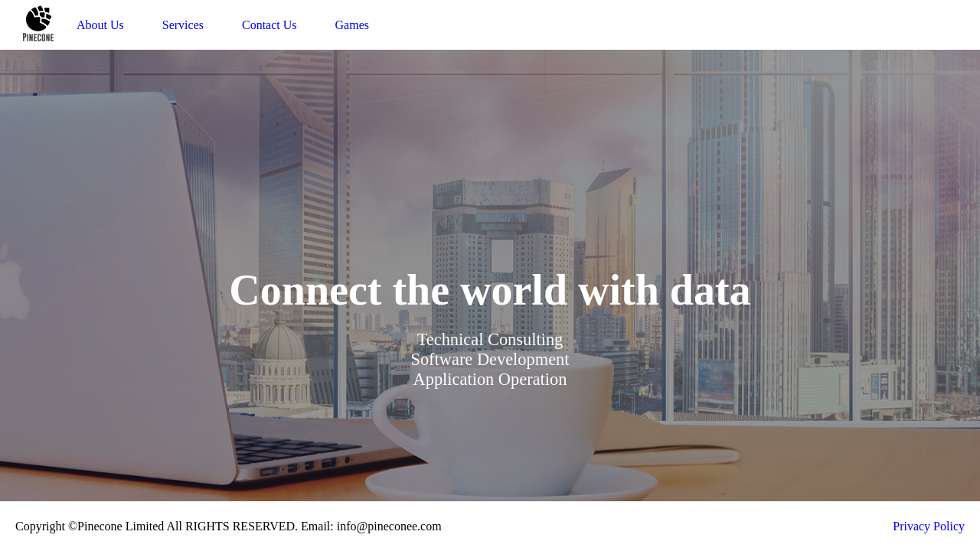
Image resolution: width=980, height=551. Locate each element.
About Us (100, 25)
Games (352, 25)
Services (183, 25)
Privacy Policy (929, 526)
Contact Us (269, 25)
